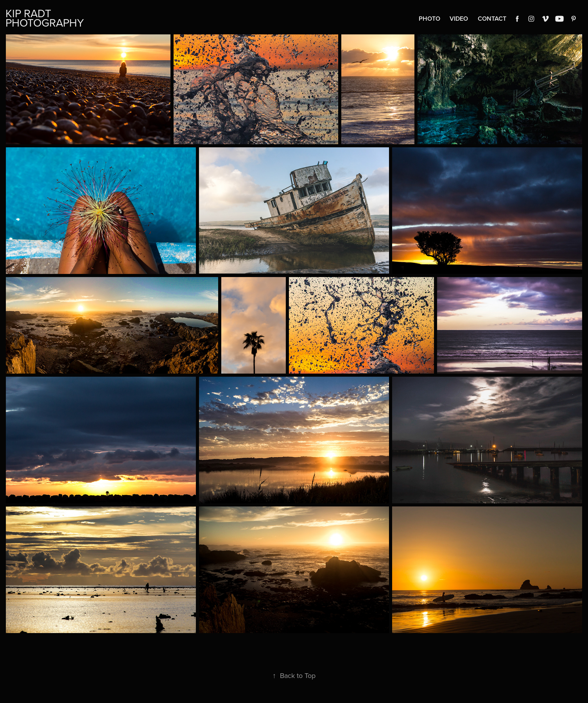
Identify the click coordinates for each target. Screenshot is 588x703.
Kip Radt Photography (45, 18)
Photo (429, 19)
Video (459, 19)
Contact (492, 19)
